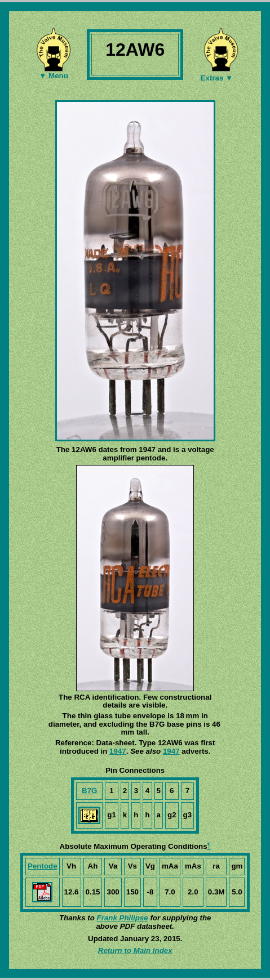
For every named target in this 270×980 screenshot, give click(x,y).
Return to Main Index (135, 950)
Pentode (43, 866)
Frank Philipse (123, 918)
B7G (89, 791)
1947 (118, 751)
